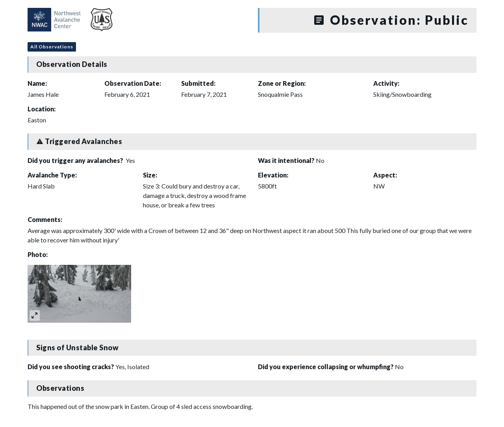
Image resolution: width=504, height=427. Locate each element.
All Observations (52, 47)
